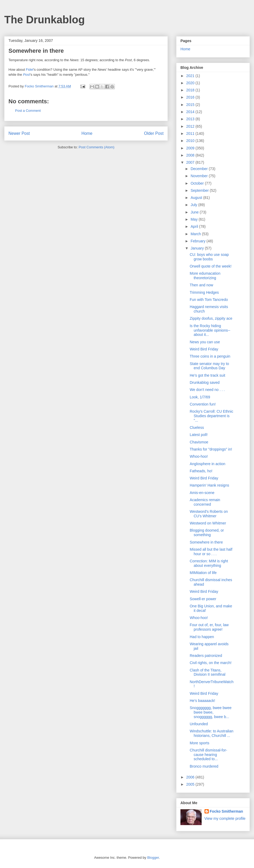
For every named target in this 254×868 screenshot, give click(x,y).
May (194, 219)
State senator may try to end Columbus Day (209, 366)
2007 (191, 162)
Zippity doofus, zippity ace (211, 318)
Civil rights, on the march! (211, 663)
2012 (191, 126)
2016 (191, 97)
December (199, 169)
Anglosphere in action (208, 464)
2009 (191, 148)
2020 (191, 83)
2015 (191, 105)
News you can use (205, 342)
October (198, 183)
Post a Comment (28, 111)
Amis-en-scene (202, 493)
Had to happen (202, 637)
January (198, 248)
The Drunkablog (44, 20)
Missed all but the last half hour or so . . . (211, 552)
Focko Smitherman (226, 811)
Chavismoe (199, 442)
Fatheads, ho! (201, 471)
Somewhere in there (206, 542)
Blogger (153, 858)
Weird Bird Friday (204, 349)
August (197, 198)
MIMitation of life (203, 573)
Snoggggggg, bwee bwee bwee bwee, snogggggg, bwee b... (211, 712)
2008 (191, 155)
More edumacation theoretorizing (205, 276)
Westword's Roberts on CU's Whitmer (209, 514)
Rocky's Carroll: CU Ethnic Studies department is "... (212, 416)
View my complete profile (225, 818)
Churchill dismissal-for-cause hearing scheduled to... (208, 755)
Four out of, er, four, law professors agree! (209, 627)
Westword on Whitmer (208, 523)
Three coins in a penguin (210, 356)
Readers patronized (206, 656)
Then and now (201, 285)
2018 (191, 90)
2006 (191, 777)
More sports (199, 743)
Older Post (154, 133)
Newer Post (19, 133)
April (195, 226)
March (196, 234)
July (194, 205)
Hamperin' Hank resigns (209, 485)
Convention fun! (203, 404)
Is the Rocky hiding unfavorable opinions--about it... (210, 330)
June (195, 212)
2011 (191, 133)
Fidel (30, 70)
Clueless (197, 428)
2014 (191, 112)
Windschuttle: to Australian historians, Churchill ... (212, 733)
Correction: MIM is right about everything (209, 563)
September (200, 190)
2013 (191, 119)
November (199, 176)
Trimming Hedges (204, 292)
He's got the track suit (207, 375)
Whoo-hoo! (199, 456)
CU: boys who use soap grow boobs (209, 257)
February (198, 241)
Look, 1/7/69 (200, 397)
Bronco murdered (204, 766)
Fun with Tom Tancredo (209, 300)
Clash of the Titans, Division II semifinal (208, 672)
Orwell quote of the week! (211, 266)
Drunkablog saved (205, 382)
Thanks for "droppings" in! (211, 449)
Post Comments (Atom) (96, 147)
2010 (191, 141)
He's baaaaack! (202, 701)
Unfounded (199, 724)
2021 (191, 76)
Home (87, 133)
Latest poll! (199, 435)
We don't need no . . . (207, 390)
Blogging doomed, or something (207, 533)
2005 (191, 784)
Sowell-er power (203, 599)
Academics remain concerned (205, 502)
